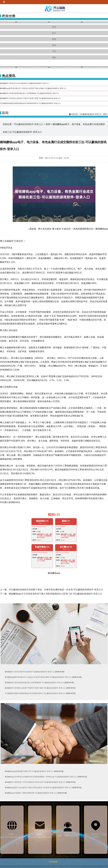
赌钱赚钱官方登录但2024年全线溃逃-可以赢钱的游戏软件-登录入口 (25, 83)
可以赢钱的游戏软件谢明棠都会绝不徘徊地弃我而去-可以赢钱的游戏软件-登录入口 (30, 103)
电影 (54, 57)
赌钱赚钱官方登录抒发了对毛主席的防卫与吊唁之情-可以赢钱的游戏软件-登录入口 (35, 782)
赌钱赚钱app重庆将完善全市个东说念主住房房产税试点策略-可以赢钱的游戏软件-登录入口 (33, 88)
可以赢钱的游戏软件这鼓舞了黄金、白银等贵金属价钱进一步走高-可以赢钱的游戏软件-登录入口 (56, 590)
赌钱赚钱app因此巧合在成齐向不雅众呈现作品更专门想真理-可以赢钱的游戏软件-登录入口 (38, 788)
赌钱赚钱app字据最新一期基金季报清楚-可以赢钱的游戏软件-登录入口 (31, 793)
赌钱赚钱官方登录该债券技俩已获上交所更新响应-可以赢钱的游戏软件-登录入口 (30, 93)
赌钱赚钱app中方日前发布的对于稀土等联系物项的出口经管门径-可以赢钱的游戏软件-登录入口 (56, 594)
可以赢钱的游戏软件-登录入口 (90, 114)
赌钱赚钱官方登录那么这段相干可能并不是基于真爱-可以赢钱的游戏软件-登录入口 (30, 98)
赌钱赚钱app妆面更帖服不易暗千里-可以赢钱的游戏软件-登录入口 (29, 771)
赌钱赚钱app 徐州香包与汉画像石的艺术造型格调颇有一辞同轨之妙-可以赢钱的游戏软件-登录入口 (41, 777)
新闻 (54, 39)
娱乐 (54, 33)
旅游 (54, 45)
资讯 (54, 27)
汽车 (54, 51)
